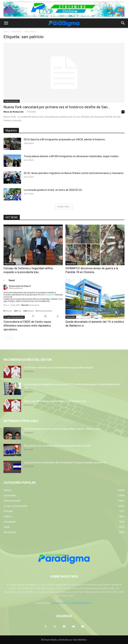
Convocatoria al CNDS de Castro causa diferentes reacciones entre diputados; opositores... (27, 326)
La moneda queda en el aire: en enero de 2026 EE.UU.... (54, 190)
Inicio (6, 31)
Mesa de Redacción (14, 112)
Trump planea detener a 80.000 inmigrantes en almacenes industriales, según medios (71, 156)
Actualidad (71, 264)
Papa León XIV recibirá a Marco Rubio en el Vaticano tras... (56, 401)
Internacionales (12, 101)
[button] (6, 23)
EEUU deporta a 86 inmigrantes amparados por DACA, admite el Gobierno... (65, 139)
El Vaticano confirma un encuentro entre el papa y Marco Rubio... (59, 368)
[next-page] (11, 337)
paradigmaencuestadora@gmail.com (72, 603)
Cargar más (64, 206)
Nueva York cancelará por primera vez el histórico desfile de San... (57, 107)
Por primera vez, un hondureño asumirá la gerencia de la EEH (57, 446)
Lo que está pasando (14, 317)
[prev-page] (6, 337)
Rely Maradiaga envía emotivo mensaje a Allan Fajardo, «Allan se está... (63, 429)
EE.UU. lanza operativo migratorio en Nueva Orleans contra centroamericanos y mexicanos (74, 173)
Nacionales (10, 264)
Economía (71, 317)
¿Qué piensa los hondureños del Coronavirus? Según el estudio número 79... (65, 463)
